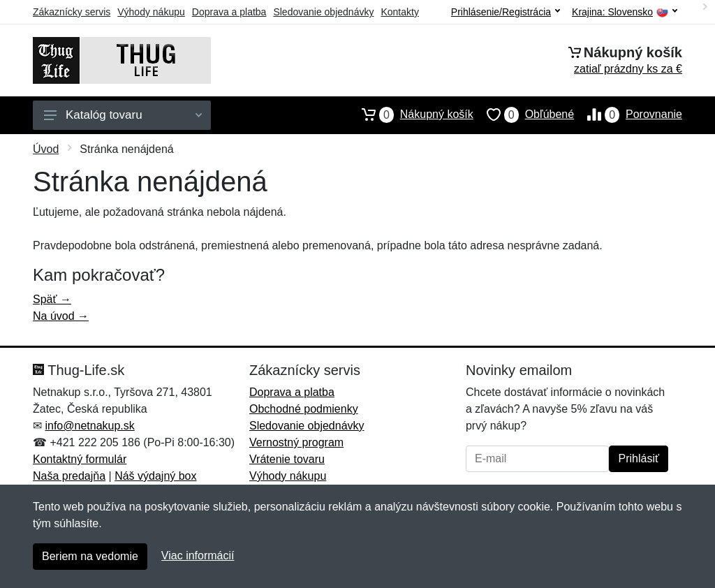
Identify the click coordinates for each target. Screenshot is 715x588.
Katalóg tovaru (123, 115)
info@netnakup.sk (89, 426)
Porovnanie (628, 115)
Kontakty (399, 12)
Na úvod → (61, 316)
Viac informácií (198, 556)
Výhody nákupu (151, 12)
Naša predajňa (69, 476)
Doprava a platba (229, 12)
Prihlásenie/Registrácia (506, 12)
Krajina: (625, 12)
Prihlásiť (638, 458)
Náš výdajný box (155, 476)
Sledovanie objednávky (323, 12)
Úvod (46, 149)
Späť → (52, 299)
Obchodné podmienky (304, 409)
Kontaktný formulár (80, 459)
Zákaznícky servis (72, 12)
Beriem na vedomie (90, 556)
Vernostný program (296, 442)
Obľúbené (524, 115)
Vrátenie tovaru (287, 459)
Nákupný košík (411, 115)
